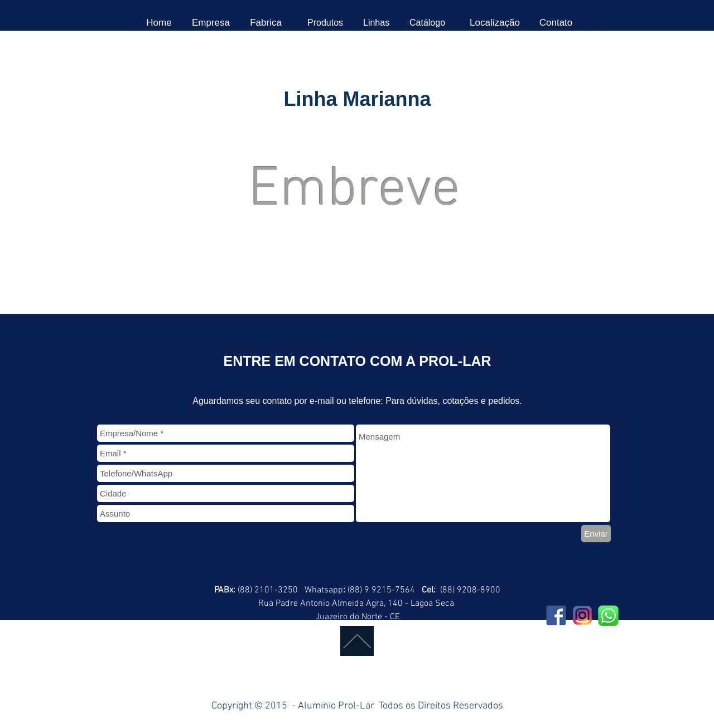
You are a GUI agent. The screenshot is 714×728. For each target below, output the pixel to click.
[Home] (159, 23)
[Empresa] (211, 23)
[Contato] (556, 23)
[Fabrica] (266, 23)
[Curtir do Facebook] (160, 675)
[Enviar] (596, 534)
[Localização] (495, 23)
